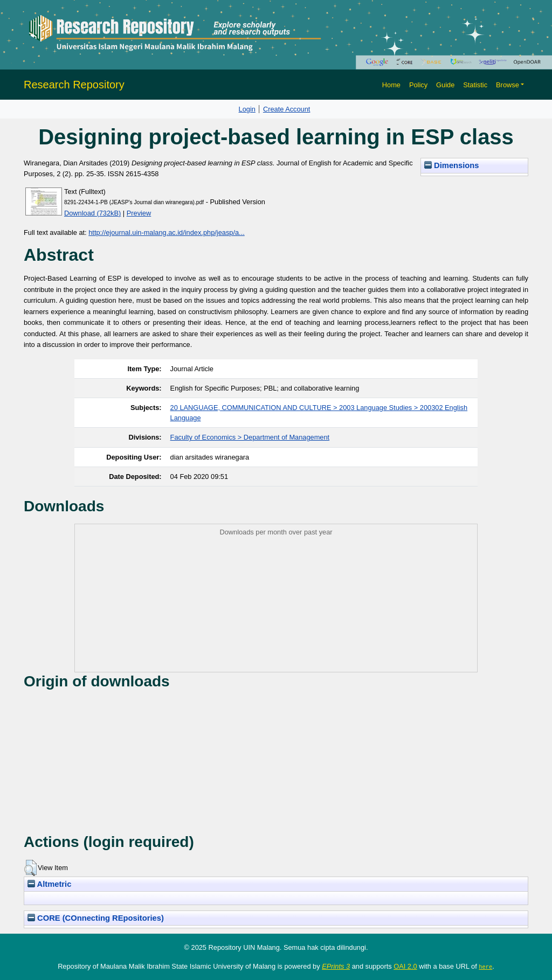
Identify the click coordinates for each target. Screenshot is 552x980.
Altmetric (49, 884)
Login (247, 109)
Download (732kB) (92, 213)
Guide (445, 85)
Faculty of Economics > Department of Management (250, 437)
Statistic (475, 85)
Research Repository (74, 85)
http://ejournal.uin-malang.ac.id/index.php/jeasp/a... (167, 232)
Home (391, 85)
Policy (418, 85)
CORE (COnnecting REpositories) (96, 918)
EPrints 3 (336, 966)
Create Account (287, 109)
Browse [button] (508, 85)
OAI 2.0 (405, 966)
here (485, 967)
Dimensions (452, 165)
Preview (139, 213)
